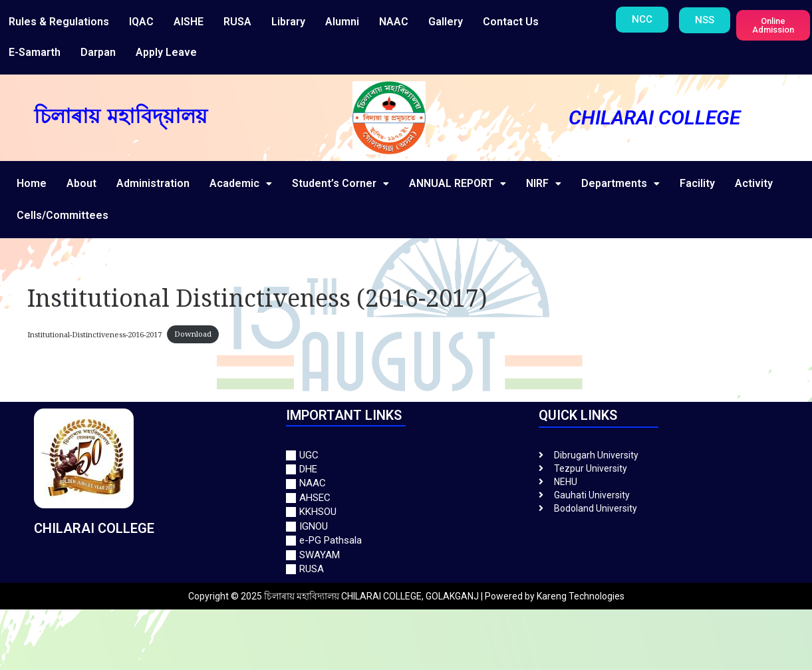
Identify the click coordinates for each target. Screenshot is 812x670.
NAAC (394, 22)
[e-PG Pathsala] (406, 541)
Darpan (98, 52)
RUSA (237, 22)
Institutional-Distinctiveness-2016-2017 (94, 334)
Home (32, 183)
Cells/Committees (63, 215)
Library (288, 22)
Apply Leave (166, 52)
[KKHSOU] (406, 512)
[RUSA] (406, 569)
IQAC (141, 22)
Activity (754, 183)
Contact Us (511, 22)
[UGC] (406, 455)
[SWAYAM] (406, 555)
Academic (241, 183)
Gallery (446, 22)
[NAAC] (406, 483)
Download (193, 334)
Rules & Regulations (59, 22)
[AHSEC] (406, 498)
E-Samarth (35, 52)
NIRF (544, 183)
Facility (697, 183)
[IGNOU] (406, 527)
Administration (153, 183)
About (81, 183)
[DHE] (406, 469)
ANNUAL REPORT (458, 183)
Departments (620, 183)
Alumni (342, 22)
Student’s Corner (340, 183)
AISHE (189, 22)
